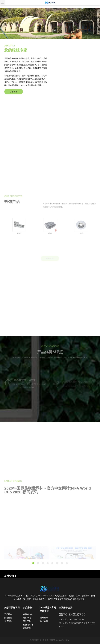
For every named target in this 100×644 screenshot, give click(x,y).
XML (67, 640)
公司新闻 (44, 618)
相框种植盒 (28, 614)
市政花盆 (27, 628)
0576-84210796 (72, 615)
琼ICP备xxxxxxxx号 (57, 640)
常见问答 (8, 621)
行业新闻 (44, 621)
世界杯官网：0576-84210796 (71, 619)
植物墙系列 (28, 625)
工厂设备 (8, 614)
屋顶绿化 (27, 618)
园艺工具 (27, 621)
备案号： (46, 640)
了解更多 (14, 96)
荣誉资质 (8, 618)
